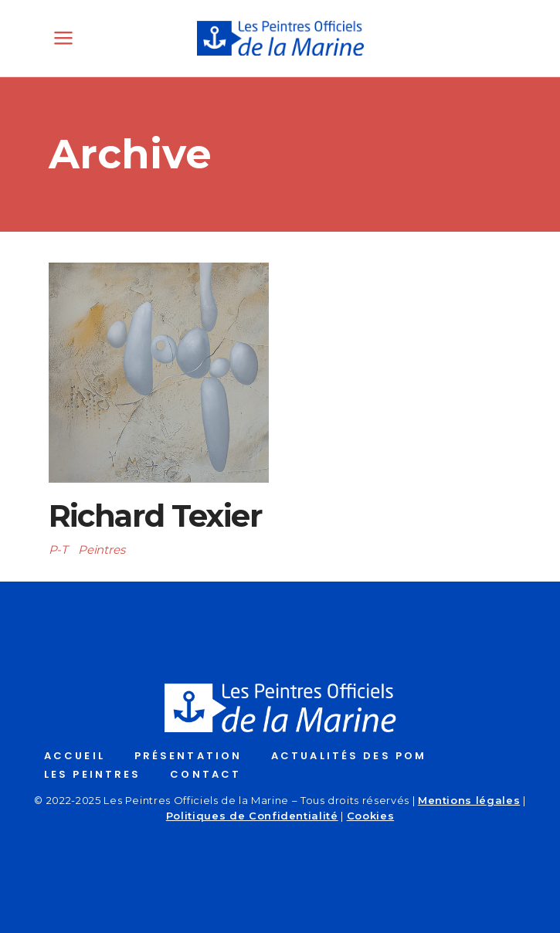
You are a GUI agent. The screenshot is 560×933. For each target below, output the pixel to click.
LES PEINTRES (92, 774)
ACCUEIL (75, 756)
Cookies (371, 816)
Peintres (102, 550)
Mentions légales (469, 800)
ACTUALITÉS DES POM (349, 756)
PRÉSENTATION (188, 756)
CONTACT (205, 774)
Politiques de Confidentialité (252, 816)
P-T (59, 550)
